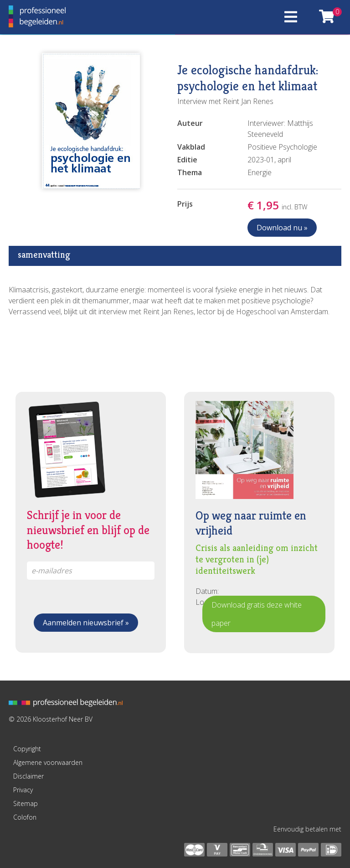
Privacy (23, 790)
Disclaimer (28, 776)
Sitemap (26, 803)
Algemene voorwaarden (48, 762)
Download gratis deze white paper (257, 614)
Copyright (27, 749)
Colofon (25, 817)
